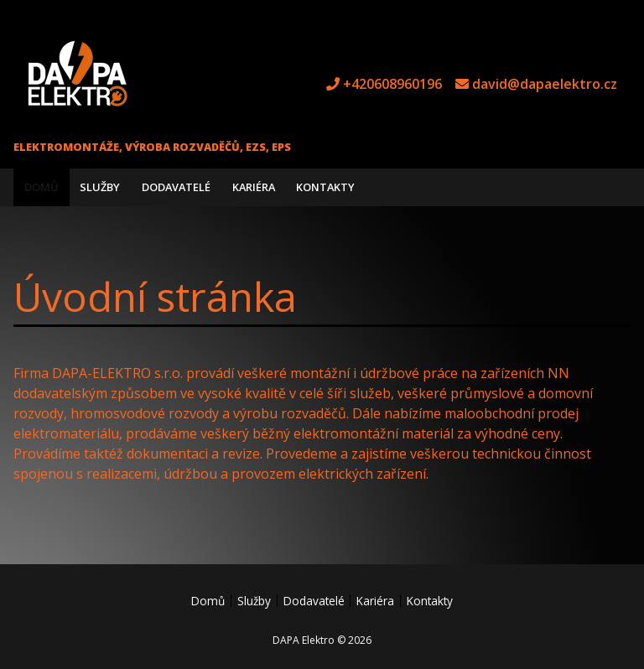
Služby (100, 187)
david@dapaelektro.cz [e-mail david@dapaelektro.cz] (545, 84)
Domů (42, 187)
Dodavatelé (176, 187)
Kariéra (254, 187)
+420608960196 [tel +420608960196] (392, 84)
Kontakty (325, 187)
